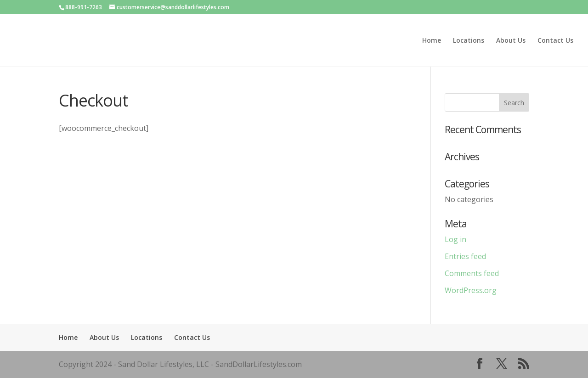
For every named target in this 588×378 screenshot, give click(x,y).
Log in (455, 239)
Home (432, 41)
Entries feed (465, 256)
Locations (469, 41)
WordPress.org (471, 290)
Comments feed (472, 273)
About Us (511, 41)
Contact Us (555, 41)
